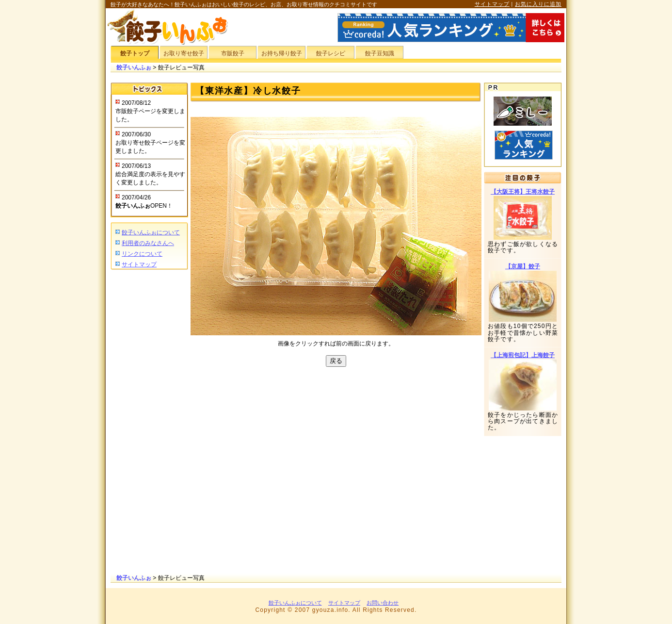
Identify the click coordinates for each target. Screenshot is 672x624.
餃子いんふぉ (134, 67)
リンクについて (142, 254)
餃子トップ (135, 53)
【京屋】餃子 (523, 266)
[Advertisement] (149, 423)
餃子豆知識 (380, 53)
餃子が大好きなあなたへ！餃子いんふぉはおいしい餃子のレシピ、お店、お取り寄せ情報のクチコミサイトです (244, 4)
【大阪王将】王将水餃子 (523, 192)
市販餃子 (233, 53)
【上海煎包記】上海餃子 (523, 355)
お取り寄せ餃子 (184, 53)
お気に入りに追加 (538, 4)
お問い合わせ (383, 603)
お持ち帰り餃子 (282, 53)
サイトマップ (492, 4)
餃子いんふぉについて (151, 232)
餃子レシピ (331, 53)
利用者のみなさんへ (148, 243)
